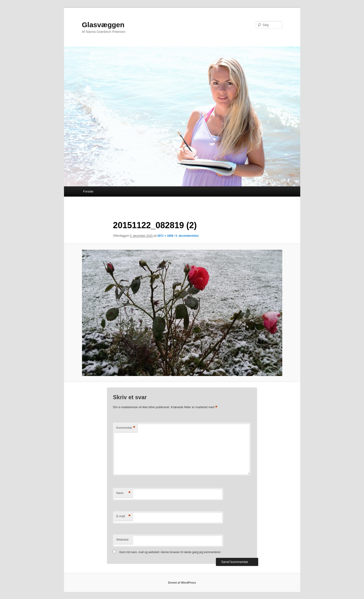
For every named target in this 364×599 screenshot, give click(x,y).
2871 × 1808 (165, 236)
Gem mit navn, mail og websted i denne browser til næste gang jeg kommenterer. (170, 552)
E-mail (123, 516)
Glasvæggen (103, 25)
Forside (88, 191)
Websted (122, 540)
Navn (123, 493)
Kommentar (126, 428)
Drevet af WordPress (182, 583)
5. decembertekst (187, 236)
